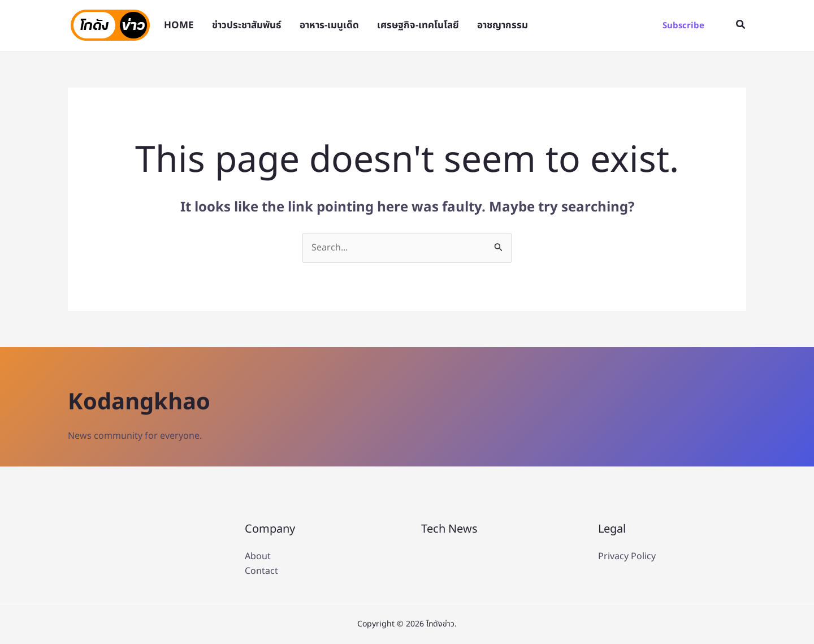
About (258, 556)
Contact (261, 571)
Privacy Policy (627, 556)
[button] (683, 26)
